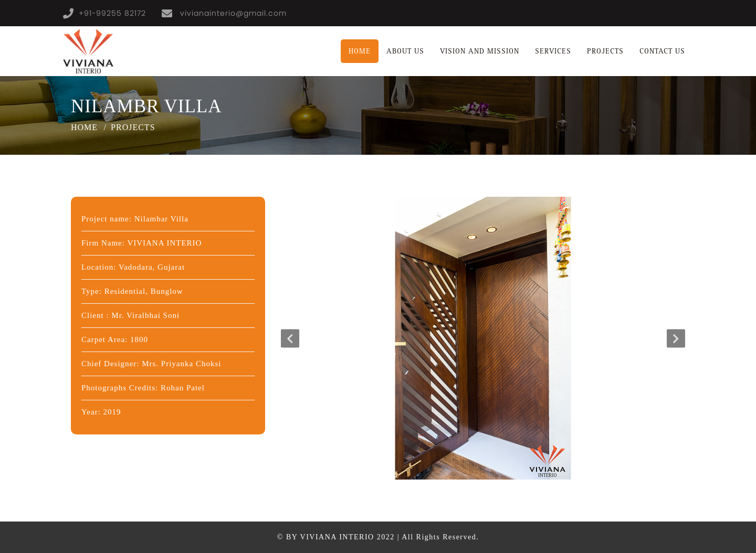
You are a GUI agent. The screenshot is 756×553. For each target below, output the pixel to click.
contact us (662, 51)
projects (605, 51)
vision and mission (480, 51)
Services (553, 51)
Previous (290, 338)
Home (360, 51)
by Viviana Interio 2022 (340, 537)
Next (676, 338)
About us (405, 51)
